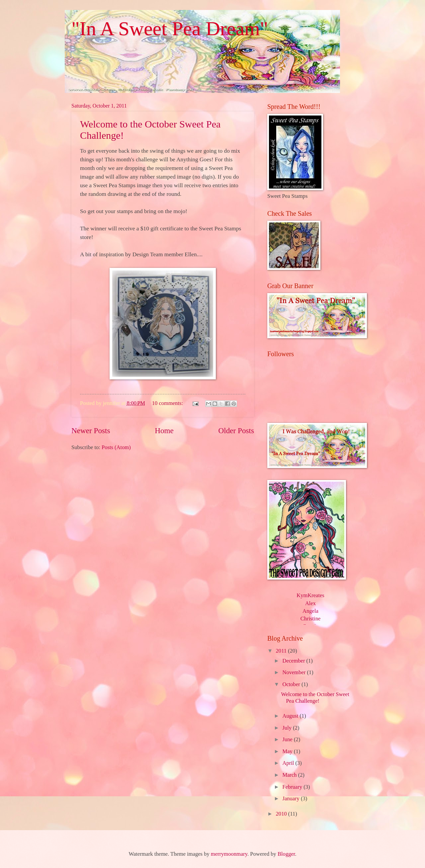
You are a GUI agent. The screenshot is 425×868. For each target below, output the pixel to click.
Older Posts (236, 431)
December (294, 661)
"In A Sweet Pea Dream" (170, 29)
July (288, 728)
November (295, 672)
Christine (311, 619)
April (289, 763)
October (292, 684)
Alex (310, 603)
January (292, 798)
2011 (282, 651)
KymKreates (310, 595)
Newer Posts (91, 431)
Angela (310, 611)
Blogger (286, 854)
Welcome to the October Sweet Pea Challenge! (315, 698)
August (291, 716)
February (293, 787)
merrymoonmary (229, 854)
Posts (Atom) (116, 447)
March (290, 775)
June (288, 739)
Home (164, 431)
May (288, 751)
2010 (282, 814)
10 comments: (168, 403)
